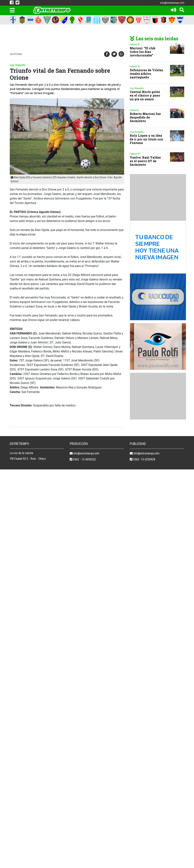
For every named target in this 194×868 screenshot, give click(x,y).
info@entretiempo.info (172, 3)
